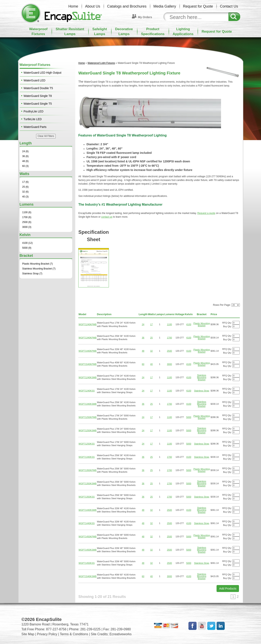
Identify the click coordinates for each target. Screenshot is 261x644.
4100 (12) (27, 243)
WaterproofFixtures (38, 32)
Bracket (202, 314)
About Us (93, 6)
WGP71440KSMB (87, 510)
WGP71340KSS (87, 457)
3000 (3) (27, 227)
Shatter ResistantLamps (70, 32)
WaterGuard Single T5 (38, 104)
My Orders (145, 17)
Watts (151, 314)
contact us (107, 217)
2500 (169, 351)
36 (143, 338)
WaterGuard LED (35, 80)
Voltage (180, 314)
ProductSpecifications (153, 32)
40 (152, 364)
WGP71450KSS (87, 563)
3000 (169, 364)
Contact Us (229, 6)
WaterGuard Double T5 (38, 88)
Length (143, 314)
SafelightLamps (100, 32)
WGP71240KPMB (87, 324)
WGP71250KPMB (87, 417)
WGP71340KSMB (87, 404)
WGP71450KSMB (87, 550)
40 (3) (25, 197)
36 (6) (25, 156)
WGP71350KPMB (87, 470)
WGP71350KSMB (87, 483)
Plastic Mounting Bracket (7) (38, 264)
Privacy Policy (47, 634)
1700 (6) (27, 217)
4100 (189, 324)
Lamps (160, 314)
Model (82, 314)
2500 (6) (27, 222)
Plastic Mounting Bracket (202, 324)
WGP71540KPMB (87, 364)
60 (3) (25, 166)
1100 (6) (27, 212)
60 (143, 364)
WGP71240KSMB (87, 377)
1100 (169, 324)
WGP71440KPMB (87, 351)
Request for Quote (198, 6)
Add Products (228, 589)
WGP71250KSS (87, 444)
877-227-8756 (56, 629)
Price (214, 314)
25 (152, 338)
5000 (189, 417)
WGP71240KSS (87, 391)
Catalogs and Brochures (127, 6)
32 (152, 351)
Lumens (169, 314)
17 (152, 324)
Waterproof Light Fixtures (101, 63)
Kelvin (189, 314)
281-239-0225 (91, 629)
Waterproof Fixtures (35, 65)
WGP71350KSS (87, 497)
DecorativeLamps (124, 32)
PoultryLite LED (34, 111)
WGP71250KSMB (87, 430)
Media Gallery (165, 6)
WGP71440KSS (87, 523)
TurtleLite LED (33, 119)
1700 (169, 338)
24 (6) (25, 151)
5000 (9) (27, 248)
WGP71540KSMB (87, 576)
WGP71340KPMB (87, 338)
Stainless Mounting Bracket (202, 377)
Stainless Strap (202, 391)
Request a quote (206, 213)
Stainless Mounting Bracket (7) (39, 269)
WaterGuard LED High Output (43, 73)
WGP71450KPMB (87, 536)
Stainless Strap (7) (32, 274)
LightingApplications (183, 32)
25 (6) (25, 187)
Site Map (28, 634)
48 (143, 351)
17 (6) (25, 182)
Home (73, 6)
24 (143, 324)
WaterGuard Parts (35, 127)
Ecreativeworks (121, 634)
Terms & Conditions (74, 634)
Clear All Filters (46, 136)
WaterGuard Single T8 (38, 96)
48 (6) (25, 161)
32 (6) (25, 192)
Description (104, 314)
